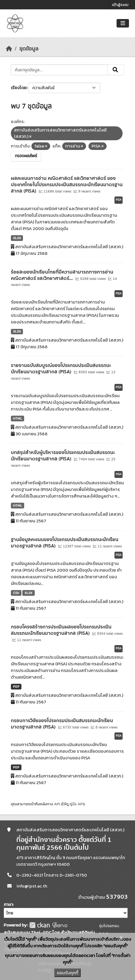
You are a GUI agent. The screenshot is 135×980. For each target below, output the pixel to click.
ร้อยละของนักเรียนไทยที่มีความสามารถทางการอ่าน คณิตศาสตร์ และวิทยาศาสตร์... (62, 275)
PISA (119, 200)
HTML (18, 418)
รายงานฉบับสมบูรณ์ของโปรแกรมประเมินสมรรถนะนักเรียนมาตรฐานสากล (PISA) (61, 369)
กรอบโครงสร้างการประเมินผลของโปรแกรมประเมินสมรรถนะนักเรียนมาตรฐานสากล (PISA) (61, 630)
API (57, 804)
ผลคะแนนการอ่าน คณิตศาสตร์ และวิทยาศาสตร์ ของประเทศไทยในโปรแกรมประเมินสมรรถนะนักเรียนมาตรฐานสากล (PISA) (67, 185)
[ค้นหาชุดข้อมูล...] (59, 70)
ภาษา (8, 905)
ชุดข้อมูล (29, 49)
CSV (16, 593)
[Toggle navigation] (123, 23)
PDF (16, 686)
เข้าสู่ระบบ (120, 5)
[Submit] (116, 70)
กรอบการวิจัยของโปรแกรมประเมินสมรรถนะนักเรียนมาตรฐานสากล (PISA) (62, 724)
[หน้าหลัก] (9, 49)
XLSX (17, 238)
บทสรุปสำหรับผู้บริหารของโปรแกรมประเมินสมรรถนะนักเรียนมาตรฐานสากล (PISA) (63, 456)
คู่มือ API (77, 804)
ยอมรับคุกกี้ (67, 973)
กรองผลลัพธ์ (26, 156)
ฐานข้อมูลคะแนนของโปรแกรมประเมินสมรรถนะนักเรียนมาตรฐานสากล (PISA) (65, 543)
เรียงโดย (19, 88)
